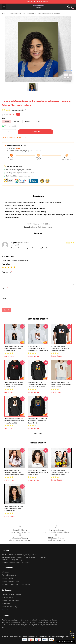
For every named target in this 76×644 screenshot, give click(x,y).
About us (6, 572)
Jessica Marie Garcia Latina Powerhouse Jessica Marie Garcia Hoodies (37, 421)
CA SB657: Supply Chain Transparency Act (17, 584)
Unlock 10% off (72, 634)
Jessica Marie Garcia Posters (48, 14)
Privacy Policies (8, 578)
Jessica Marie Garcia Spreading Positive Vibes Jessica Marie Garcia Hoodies (38, 349)
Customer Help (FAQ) (10, 607)
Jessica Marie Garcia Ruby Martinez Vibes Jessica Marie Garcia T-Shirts (61, 385)
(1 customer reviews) (19, 110)
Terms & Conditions (9, 575)
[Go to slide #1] (32, 87)
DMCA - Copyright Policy (11, 581)
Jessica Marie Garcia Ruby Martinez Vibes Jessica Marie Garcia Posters (38, 472)
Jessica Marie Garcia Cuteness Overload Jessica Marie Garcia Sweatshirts (37, 385)
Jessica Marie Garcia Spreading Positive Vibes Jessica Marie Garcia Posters (14, 472)
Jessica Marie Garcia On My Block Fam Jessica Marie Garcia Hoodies (14, 349)
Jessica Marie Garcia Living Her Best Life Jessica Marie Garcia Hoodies (14, 385)
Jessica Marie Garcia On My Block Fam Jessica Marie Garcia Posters (14, 509)
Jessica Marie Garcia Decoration (22, 14)
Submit (6, 310)
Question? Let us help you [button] (66, 641)
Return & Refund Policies (11, 601)
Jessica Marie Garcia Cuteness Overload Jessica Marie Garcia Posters (60, 472)
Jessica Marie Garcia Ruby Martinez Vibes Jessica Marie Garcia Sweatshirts (14, 421)
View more (38, 434)
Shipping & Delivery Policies (12, 594)
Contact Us (6, 604)
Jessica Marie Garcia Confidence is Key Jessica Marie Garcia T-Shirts (60, 349)
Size (3, 118)
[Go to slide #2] (44, 87)
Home (4, 14)
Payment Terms (8, 598)
